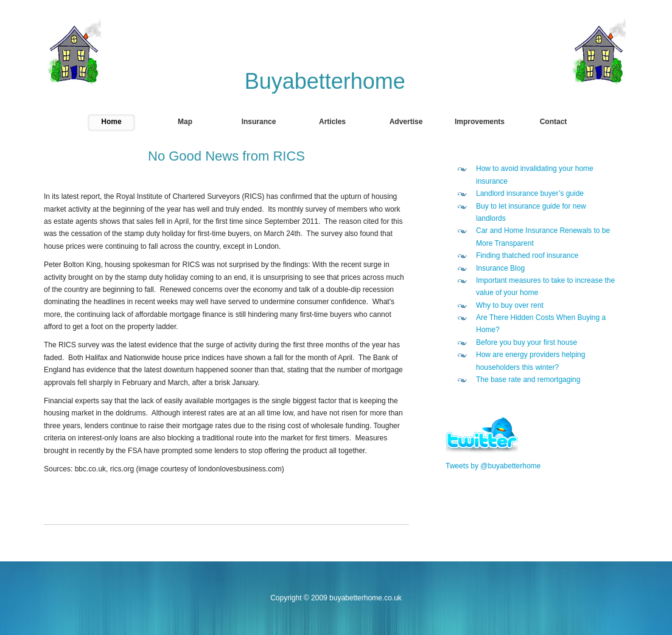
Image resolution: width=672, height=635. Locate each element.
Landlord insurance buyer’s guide (530, 193)
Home (111, 122)
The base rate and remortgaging (528, 380)
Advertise (406, 122)
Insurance (259, 122)
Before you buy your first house (527, 342)
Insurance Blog (500, 268)
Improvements (480, 122)
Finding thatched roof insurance (527, 255)
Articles (332, 122)
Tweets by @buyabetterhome (493, 466)
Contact (554, 122)
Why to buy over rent (510, 305)
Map (185, 122)
